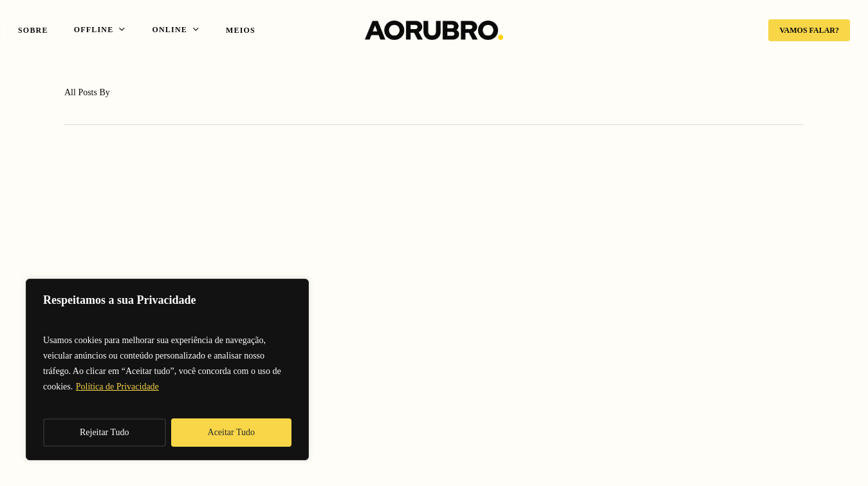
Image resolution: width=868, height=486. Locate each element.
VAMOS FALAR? (809, 30)
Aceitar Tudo (232, 432)
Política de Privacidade (117, 387)
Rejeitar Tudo (105, 432)
